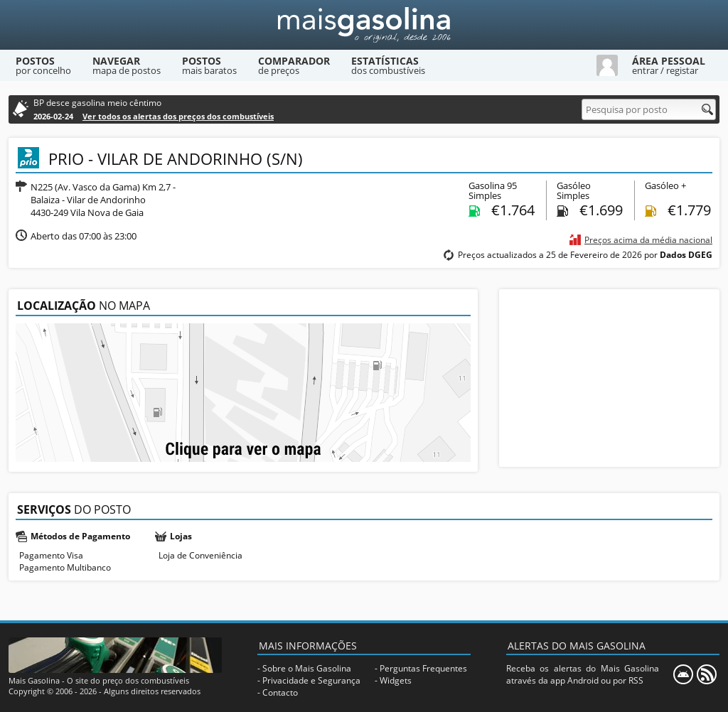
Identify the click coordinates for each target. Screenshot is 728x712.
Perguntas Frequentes (423, 668)
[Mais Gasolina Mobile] (683, 674)
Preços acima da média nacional (648, 240)
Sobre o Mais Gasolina (307, 668)
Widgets (396, 680)
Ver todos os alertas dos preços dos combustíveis (178, 116)
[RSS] (707, 674)
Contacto (280, 692)
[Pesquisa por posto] (649, 109)
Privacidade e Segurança (311, 680)
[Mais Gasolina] (364, 25)
